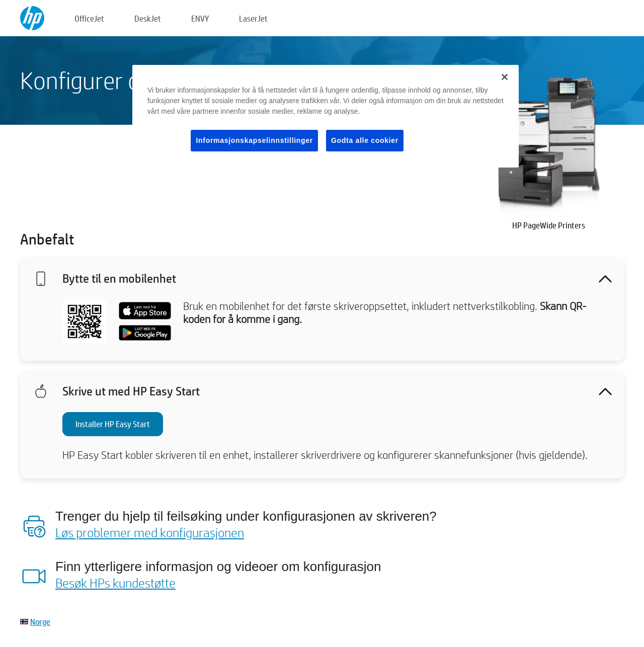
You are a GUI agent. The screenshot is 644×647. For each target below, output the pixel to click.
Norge (40, 622)
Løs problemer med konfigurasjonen (150, 532)
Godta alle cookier (365, 140)
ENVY (200, 18)
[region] (326, 116)
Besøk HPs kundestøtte (115, 583)
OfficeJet (89, 18)
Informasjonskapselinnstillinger (254, 140)
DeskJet (148, 18)
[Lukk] (505, 77)
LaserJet (253, 18)
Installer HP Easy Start (113, 424)
